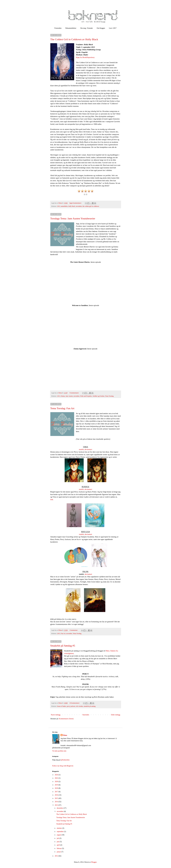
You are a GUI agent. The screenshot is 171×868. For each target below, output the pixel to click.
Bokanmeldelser (71, 28)
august (59, 835)
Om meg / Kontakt (86, 28)
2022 (57, 778)
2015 (57, 798)
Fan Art (63, 634)
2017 (57, 792)
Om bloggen (101, 28)
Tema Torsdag (109, 396)
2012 (57, 856)
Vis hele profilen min (59, 751)
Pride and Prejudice (86, 396)
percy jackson (71, 706)
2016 (57, 795)
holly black (72, 206)
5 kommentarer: (74, 393)
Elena (65, 735)
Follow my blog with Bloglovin (63, 766)
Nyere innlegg (56, 715)
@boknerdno (65, 760)
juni (58, 842)
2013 (59, 206)
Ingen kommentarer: (76, 203)
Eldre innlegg (116, 715)
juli (58, 838)
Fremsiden (58, 28)
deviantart (88, 449)
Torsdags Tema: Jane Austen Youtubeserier (73, 218)
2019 (57, 785)
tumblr (81, 449)
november (79, 206)
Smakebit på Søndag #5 (63, 646)
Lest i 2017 (113, 28)
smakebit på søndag (90, 706)
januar (59, 852)
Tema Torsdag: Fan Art (62, 408)
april (58, 845)
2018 (57, 788)
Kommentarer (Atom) (66, 719)
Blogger (94, 862)
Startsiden (86, 715)
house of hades (62, 706)
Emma (63, 396)
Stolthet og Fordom (99, 396)
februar (59, 848)
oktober (59, 828)
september (60, 832)
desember (60, 808)
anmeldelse (64, 206)
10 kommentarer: (75, 703)
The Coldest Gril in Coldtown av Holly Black (74, 39)
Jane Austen (69, 396)
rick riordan (79, 706)
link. (52, 499)
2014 (57, 802)
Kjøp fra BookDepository (85, 57)
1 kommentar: (74, 630)
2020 (57, 782)
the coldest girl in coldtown (91, 206)
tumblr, (81, 489)
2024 (57, 775)
